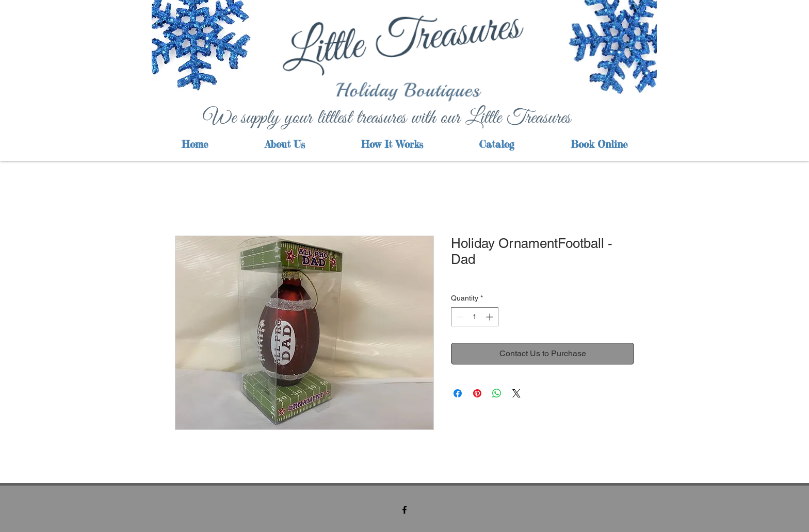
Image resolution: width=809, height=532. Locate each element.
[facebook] (405, 510)
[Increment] (490, 317)
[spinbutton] (475, 317)
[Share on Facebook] (458, 393)
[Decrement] (459, 317)
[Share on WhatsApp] (497, 393)
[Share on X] (516, 393)
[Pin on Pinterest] (477, 393)
